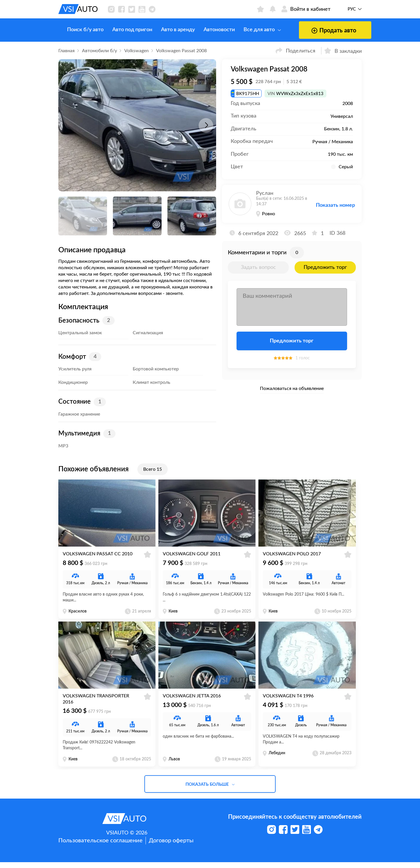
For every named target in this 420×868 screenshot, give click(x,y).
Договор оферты (171, 846)
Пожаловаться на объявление (292, 388)
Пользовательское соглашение (100, 846)
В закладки (343, 51)
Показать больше (210, 790)
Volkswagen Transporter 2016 (96, 705)
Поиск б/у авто (77, 30)
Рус (352, 9)
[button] (206, 125)
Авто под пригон (124, 30)
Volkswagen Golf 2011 (192, 557)
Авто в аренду (169, 30)
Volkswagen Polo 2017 (292, 557)
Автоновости (210, 30)
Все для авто (253, 30)
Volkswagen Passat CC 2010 (98, 557)
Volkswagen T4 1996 (288, 702)
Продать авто (316, 31)
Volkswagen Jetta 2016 (192, 702)
